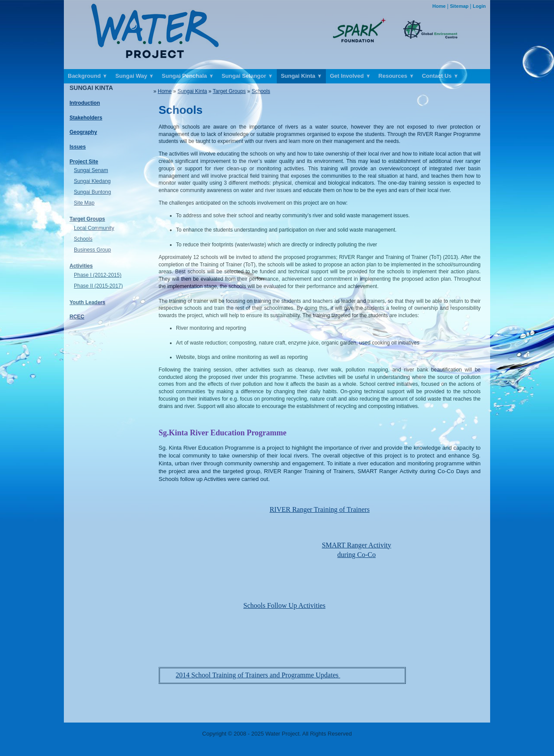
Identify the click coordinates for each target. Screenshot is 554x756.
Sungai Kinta (301, 76)
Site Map (84, 203)
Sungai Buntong (92, 192)
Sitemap (459, 6)
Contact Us (440, 76)
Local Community (94, 228)
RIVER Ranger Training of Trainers (319, 509)
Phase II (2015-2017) (98, 286)
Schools (83, 239)
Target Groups (229, 91)
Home (439, 6)
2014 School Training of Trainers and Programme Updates (258, 675)
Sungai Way (134, 76)
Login (479, 6)
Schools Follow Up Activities (284, 605)
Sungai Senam (91, 170)
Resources (396, 76)
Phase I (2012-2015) (98, 275)
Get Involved (350, 76)
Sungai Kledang (92, 181)
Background (88, 76)
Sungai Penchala (188, 76)
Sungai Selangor (247, 76)
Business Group (92, 250)
